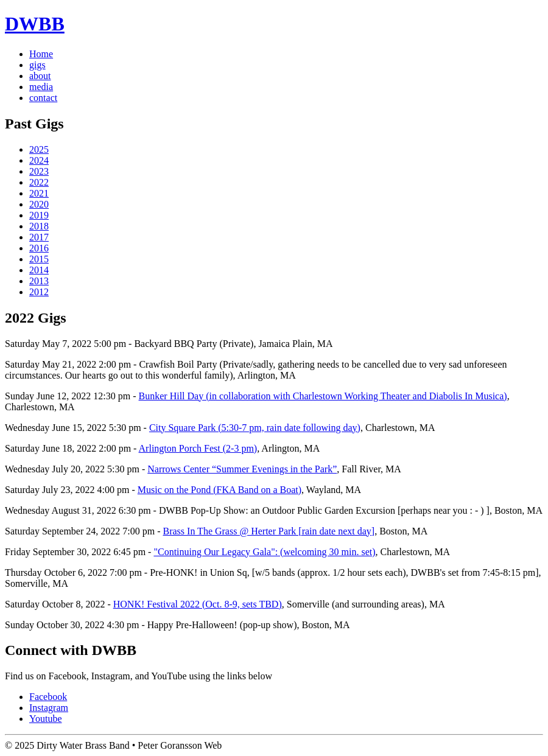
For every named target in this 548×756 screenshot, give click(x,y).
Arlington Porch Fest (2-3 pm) (198, 448)
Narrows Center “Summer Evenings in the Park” (242, 469)
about (40, 76)
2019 (39, 215)
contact (43, 98)
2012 (39, 292)
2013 (39, 281)
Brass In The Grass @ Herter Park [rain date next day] (269, 531)
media (41, 87)
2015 (39, 259)
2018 (39, 226)
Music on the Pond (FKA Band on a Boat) (220, 490)
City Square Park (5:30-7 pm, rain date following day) (255, 428)
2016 (39, 248)
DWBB (35, 24)
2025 (39, 149)
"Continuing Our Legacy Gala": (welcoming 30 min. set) (264, 552)
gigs (37, 65)
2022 (39, 182)
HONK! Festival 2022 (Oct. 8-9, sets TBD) (198, 604)
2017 (39, 237)
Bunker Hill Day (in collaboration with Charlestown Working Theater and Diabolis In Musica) (323, 396)
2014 (39, 270)
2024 (39, 160)
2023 (39, 171)
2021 (39, 193)
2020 (39, 204)
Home (41, 54)
